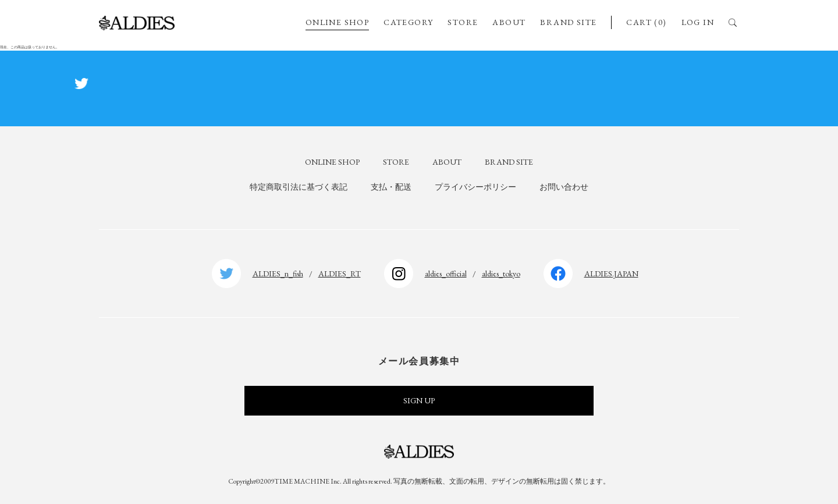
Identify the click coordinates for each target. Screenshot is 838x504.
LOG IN (698, 22)
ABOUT (509, 22)
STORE (463, 22)
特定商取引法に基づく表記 (299, 187)
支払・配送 (391, 187)
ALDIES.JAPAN (611, 274)
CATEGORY (408, 22)
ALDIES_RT (340, 274)
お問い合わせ (564, 187)
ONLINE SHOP (337, 22)
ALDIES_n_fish (278, 274)
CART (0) (646, 22)
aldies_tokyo (501, 274)
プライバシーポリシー (475, 187)
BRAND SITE (568, 22)
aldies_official (446, 274)
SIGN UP (419, 400)
